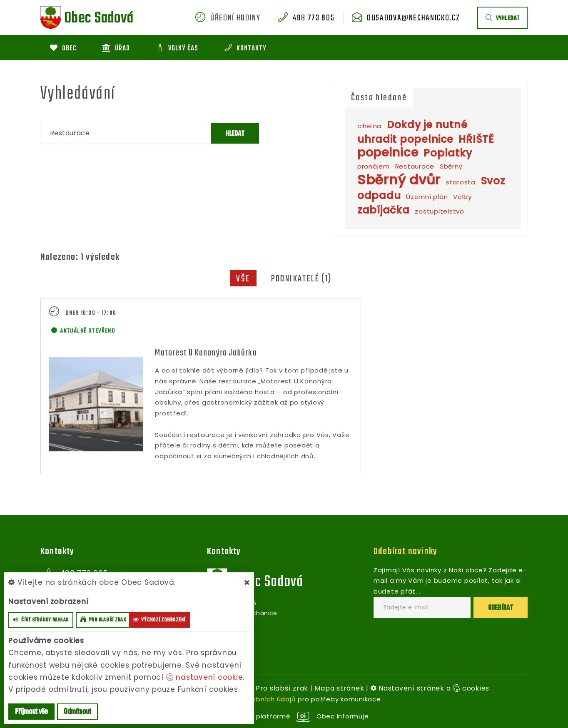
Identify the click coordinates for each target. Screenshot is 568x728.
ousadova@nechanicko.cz (413, 18)
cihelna (369, 126)
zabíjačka (384, 210)
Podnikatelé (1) (301, 279)
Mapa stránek (339, 688)
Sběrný (451, 166)
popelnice (388, 153)
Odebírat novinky (405, 551)
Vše (243, 279)
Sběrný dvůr (399, 180)
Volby (462, 197)
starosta (461, 182)
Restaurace (415, 166)
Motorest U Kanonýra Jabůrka (206, 353)
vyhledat (502, 19)
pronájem (374, 166)
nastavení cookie (205, 677)
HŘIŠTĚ (476, 139)
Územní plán (427, 197)
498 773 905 (314, 18)
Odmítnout (77, 712)
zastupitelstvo (440, 211)
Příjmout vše (31, 712)
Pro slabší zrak (282, 688)
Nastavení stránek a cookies (430, 688)
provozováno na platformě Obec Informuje (284, 716)
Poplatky (448, 153)
